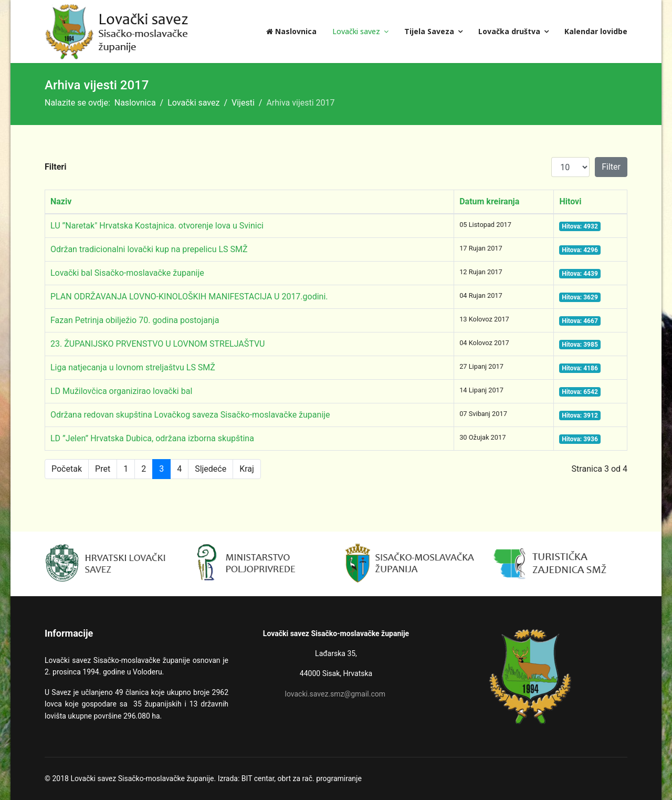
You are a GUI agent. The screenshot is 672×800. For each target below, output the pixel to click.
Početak (67, 469)
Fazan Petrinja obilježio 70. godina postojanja (135, 320)
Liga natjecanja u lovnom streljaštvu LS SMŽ (133, 367)
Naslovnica (291, 31)
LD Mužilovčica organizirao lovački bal (121, 391)
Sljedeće (211, 469)
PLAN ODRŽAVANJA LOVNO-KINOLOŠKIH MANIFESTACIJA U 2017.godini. (189, 297)
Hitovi (570, 201)
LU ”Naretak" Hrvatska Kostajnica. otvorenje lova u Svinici (157, 226)
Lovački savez (356, 31)
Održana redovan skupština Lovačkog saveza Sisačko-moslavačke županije (190, 415)
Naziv (61, 201)
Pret (103, 469)
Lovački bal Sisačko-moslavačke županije (127, 273)
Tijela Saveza (429, 31)
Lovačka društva (509, 31)
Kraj (247, 469)
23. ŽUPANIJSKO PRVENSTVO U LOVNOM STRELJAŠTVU (157, 344)
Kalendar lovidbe (596, 31)
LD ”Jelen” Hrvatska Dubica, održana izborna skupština (152, 438)
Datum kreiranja (489, 201)
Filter (611, 167)
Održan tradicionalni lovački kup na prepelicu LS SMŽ (149, 249)
